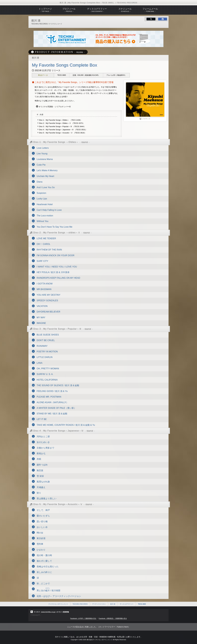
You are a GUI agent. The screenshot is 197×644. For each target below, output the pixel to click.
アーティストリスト (99, 604)
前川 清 (113, 604)
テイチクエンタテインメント (58, 604)
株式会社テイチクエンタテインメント (100, 640)
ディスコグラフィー (127, 604)
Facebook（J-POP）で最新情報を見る (83, 618)
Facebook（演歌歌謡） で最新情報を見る (113, 618)
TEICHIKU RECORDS (80, 604)
